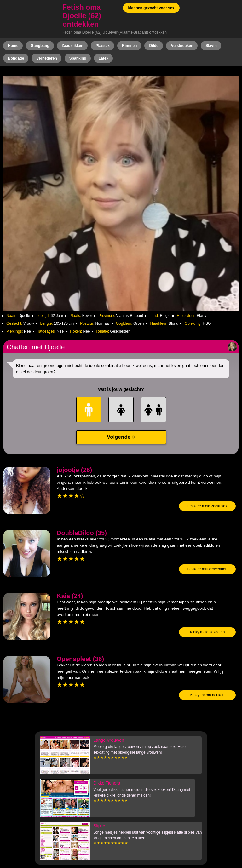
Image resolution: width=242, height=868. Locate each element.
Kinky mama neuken (207, 695)
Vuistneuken (182, 46)
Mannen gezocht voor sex (151, 8)
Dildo (154, 46)
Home (13, 46)
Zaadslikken (73, 46)
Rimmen (129, 46)
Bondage (16, 58)
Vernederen (46, 58)
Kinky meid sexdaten (207, 632)
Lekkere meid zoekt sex (207, 506)
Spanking (78, 58)
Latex (104, 58)
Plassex (103, 46)
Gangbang (40, 46)
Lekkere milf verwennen (207, 569)
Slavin (211, 46)
